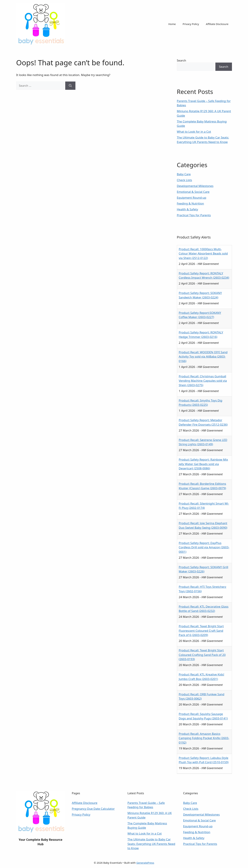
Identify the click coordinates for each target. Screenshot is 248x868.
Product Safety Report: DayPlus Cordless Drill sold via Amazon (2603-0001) (204, 547)
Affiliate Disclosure (217, 24)
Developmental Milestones (195, 186)
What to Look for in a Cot (194, 132)
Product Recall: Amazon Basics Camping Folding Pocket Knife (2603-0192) (204, 738)
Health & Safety (188, 209)
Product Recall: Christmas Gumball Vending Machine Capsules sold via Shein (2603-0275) (203, 381)
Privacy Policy (191, 24)
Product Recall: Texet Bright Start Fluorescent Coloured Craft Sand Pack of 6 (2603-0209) (201, 631)
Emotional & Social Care (193, 192)
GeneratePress (145, 863)
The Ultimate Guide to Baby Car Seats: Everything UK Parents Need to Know (151, 844)
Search (182, 60)
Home (172, 24)
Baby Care (184, 174)
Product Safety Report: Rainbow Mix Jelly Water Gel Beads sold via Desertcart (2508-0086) (203, 464)
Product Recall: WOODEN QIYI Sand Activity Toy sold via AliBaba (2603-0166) (203, 357)
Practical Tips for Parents (194, 215)
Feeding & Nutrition (190, 203)
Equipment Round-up (192, 198)
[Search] (70, 86)
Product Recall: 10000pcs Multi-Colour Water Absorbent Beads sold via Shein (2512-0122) (203, 253)
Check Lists (184, 180)
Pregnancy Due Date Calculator (93, 809)
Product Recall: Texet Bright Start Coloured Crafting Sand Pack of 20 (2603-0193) (202, 655)
